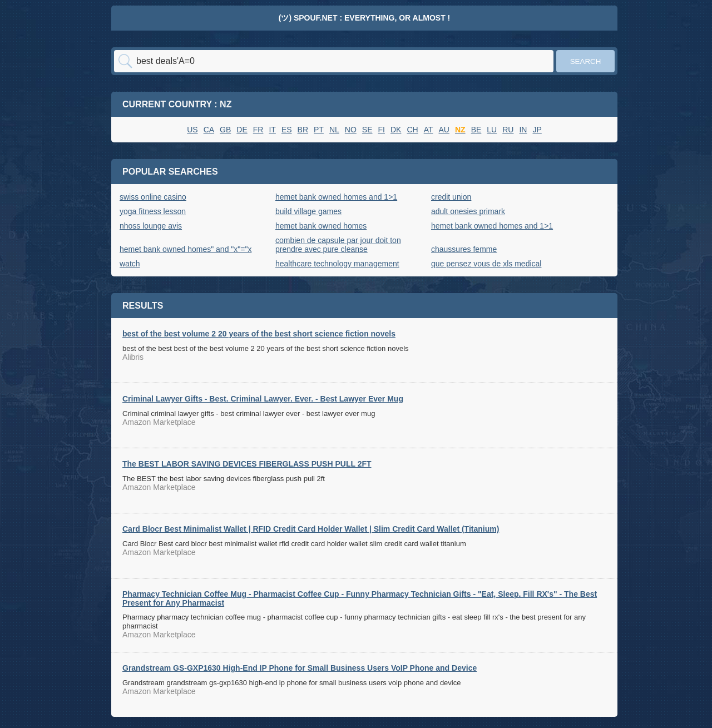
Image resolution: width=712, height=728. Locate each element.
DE (242, 130)
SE (367, 130)
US (192, 130)
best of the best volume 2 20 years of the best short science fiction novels (259, 334)
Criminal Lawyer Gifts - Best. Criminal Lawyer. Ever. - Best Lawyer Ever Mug (263, 399)
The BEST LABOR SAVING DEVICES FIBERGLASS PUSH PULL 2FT (247, 464)
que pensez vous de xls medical (486, 264)
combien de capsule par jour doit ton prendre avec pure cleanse (338, 245)
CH (412, 130)
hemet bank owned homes (321, 226)
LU (492, 130)
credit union (451, 197)
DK (396, 130)
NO (351, 130)
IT (272, 130)
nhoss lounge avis (151, 226)
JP (537, 130)
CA (209, 130)
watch (130, 264)
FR (258, 130)
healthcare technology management (337, 264)
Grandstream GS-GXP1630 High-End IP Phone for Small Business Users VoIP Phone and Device (300, 668)
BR (303, 130)
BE (476, 130)
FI (382, 130)
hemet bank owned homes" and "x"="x (186, 249)
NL (334, 130)
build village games (308, 211)
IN (523, 130)
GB (225, 130)
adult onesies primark (468, 211)
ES (287, 130)
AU (444, 130)
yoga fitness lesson (153, 211)
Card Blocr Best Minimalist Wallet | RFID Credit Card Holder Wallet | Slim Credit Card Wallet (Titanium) (311, 529)
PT (319, 130)
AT (429, 130)
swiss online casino (153, 197)
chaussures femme (464, 249)
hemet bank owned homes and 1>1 (336, 197)
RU (508, 130)
